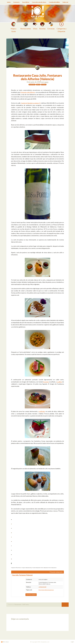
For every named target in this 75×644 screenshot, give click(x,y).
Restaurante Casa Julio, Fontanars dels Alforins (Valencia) (38, 77)
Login (72, 642)
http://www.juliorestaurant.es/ (46, 590)
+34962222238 (42, 587)
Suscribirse (26, 2)
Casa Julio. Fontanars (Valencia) (22, 575)
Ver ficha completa (31, 595)
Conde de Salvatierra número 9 (31, 103)
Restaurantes (18, 604)
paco (46, 82)
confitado (42, 411)
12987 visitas (26, 604)
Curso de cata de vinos (39, 2)
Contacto (16, 2)
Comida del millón (54, 2)
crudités (59, 382)
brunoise (46, 382)
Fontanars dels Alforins (28, 92)
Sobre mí (65, 2)
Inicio (9, 2)
